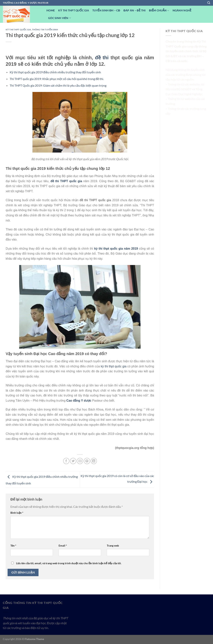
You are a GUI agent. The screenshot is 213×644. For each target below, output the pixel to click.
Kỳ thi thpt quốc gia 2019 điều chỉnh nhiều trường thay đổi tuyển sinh (55, 72)
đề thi (102, 58)
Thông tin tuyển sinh (45, 30)
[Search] (209, 3)
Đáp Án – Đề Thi (134, 10)
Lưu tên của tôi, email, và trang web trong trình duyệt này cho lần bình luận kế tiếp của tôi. (69, 563)
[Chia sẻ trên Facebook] (66, 461)
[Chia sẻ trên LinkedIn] (94, 461)
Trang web (113, 546)
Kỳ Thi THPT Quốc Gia (74, 10)
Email (63, 546)
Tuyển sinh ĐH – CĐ (106, 10)
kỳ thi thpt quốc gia (114, 366)
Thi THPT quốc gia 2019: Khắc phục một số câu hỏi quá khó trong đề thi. (57, 79)
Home (51, 10)
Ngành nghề (182, 10)
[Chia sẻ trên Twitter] (73, 461)
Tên (13, 546)
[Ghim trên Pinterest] (87, 461)
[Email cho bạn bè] (80, 461)
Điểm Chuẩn (159, 11)
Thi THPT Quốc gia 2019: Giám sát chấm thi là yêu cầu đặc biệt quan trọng (58, 85)
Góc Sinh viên (60, 18)
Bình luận (17, 513)
